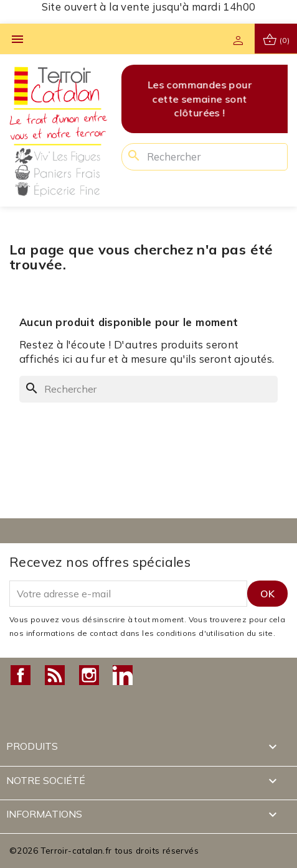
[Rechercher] (205, 157)
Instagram (89, 675)
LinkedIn (123, 675)
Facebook (21, 675)
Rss (55, 675)
